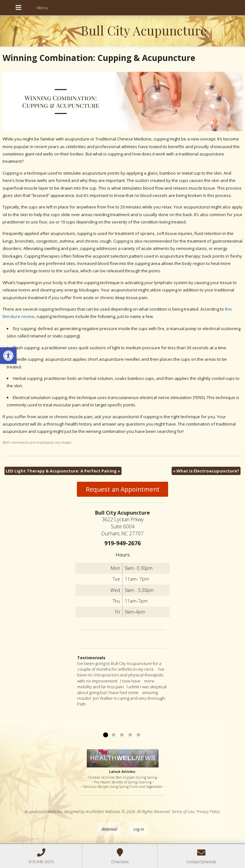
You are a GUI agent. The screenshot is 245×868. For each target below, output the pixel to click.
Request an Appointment (123, 489)
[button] (8, 356)
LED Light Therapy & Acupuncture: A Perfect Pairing (63, 471)
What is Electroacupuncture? (206, 471)
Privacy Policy (208, 811)
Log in (139, 829)
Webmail (109, 829)
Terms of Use (183, 811)
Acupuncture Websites (44, 811)
